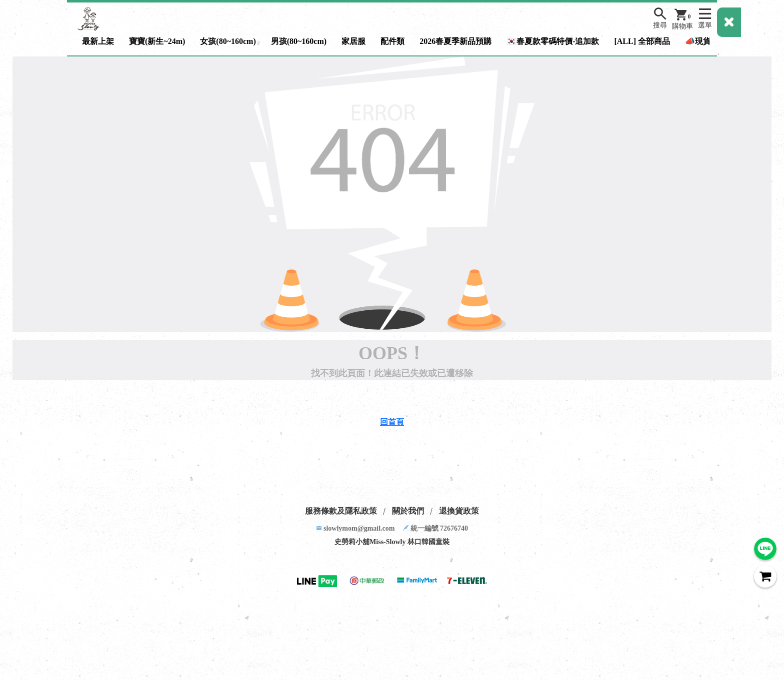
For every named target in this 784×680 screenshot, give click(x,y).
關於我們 (408, 511)
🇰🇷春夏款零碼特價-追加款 (553, 41)
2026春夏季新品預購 (455, 41)
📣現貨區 (702, 41)
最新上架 (98, 41)
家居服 (353, 41)
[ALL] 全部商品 (642, 41)
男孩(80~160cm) (299, 41)
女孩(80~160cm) (228, 41)
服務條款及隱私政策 (341, 511)
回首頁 (392, 422)
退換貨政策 (459, 511)
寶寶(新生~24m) (157, 41)
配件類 (392, 41)
